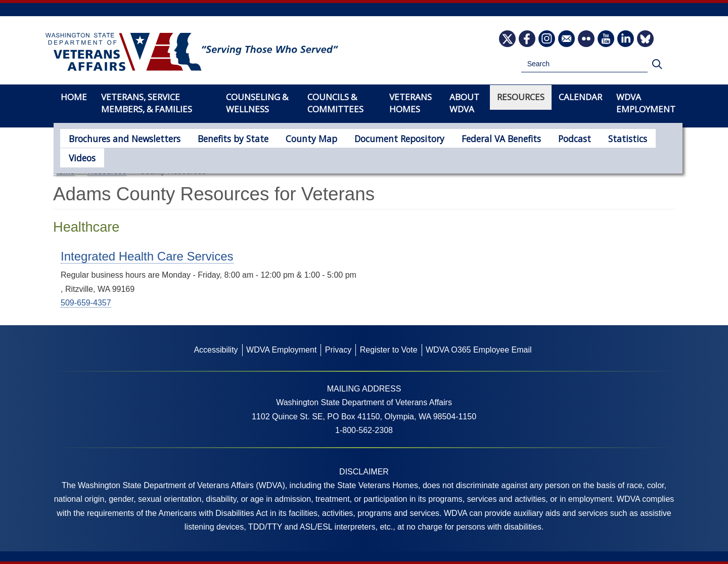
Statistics (579, 138)
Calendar (580, 97)
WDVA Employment (646, 103)
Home (74, 97)
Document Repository (370, 138)
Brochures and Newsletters (119, 138)
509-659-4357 (86, 303)
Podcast (531, 138)
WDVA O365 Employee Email (479, 350)
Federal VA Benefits (463, 138)
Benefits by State (219, 138)
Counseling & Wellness (257, 103)
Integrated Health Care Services (147, 256)
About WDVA (464, 103)
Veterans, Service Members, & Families (147, 103)
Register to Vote (389, 350)
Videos (625, 138)
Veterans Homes (411, 103)
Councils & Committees (335, 103)
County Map (290, 138)
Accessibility (216, 350)
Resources (521, 97)
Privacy (338, 350)
